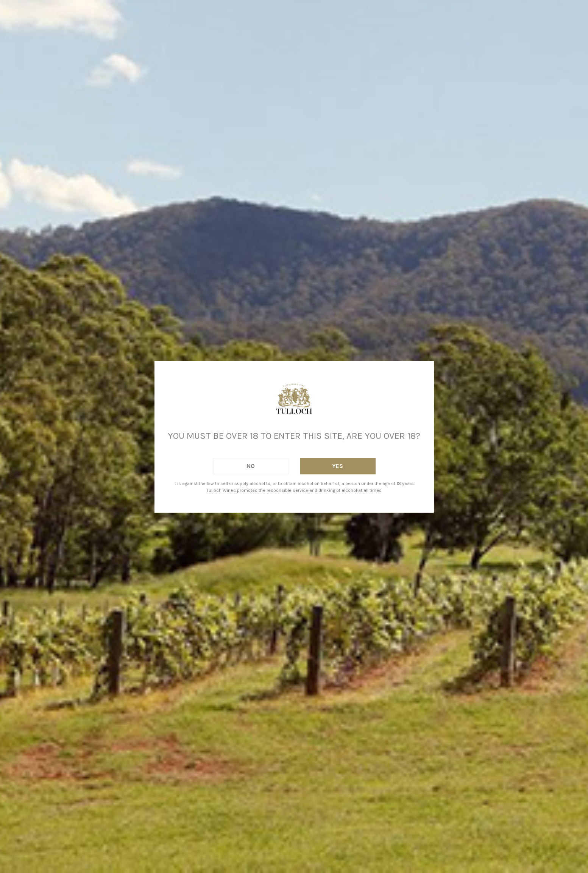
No (251, 466)
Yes (338, 466)
